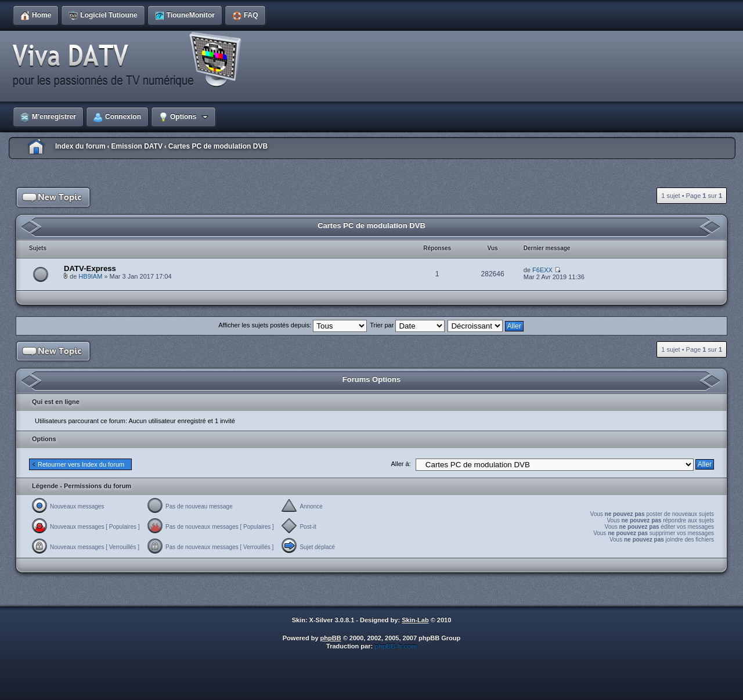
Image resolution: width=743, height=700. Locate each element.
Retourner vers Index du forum (81, 464)
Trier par (407, 325)
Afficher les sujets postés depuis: (293, 325)
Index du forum (80, 146)
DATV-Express (90, 268)
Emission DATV (136, 146)
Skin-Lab (415, 620)
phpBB (331, 638)
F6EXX (542, 270)
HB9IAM (90, 276)
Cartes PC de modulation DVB (218, 146)
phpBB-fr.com (396, 646)
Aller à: (401, 464)
